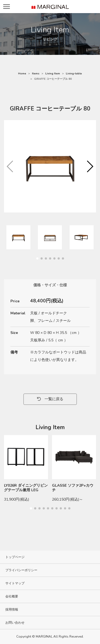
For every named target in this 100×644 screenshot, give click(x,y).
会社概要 (12, 596)
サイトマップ (15, 583)
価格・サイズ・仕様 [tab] (50, 285)
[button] (90, 166)
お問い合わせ (15, 623)
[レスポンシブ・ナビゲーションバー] (7, 7)
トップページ (15, 557)
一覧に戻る (50, 399)
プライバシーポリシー (21, 570)
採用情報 (12, 609)
